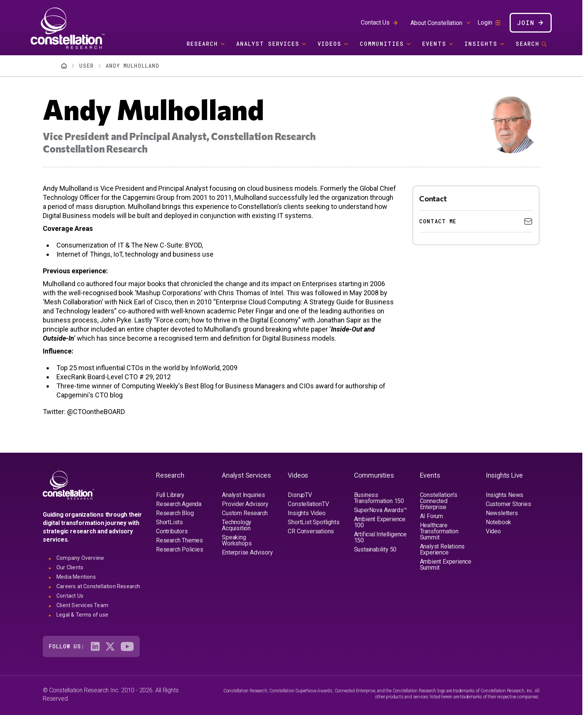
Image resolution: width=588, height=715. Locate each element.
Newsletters (502, 513)
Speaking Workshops (237, 540)
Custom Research (245, 513)
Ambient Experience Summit (446, 565)
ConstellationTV (308, 504)
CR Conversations (311, 531)
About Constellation (436, 23)
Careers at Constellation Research (98, 586)
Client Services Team (82, 605)
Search (528, 44)
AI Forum (431, 516)
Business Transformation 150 (379, 498)
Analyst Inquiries (243, 495)
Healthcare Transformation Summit (439, 531)
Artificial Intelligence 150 (380, 537)
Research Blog (175, 513)
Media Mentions (76, 577)
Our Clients (70, 567)
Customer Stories (508, 504)
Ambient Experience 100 (380, 522)
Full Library (170, 495)
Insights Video (306, 513)
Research (202, 44)
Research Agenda (179, 504)
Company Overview (80, 558)
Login (485, 23)
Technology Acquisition (237, 525)
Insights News (505, 495)
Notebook (498, 522)
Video (493, 531)
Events (434, 44)
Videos (330, 44)
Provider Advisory (245, 504)
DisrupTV (300, 495)
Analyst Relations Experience (442, 549)
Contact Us (375, 23)
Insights (481, 44)
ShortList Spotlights (313, 522)
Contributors (172, 531)
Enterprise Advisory (247, 552)
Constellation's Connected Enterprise (439, 501)
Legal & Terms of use (82, 615)
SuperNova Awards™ (381, 510)
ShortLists (169, 522)
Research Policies (180, 549)
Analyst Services (268, 44)
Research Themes (179, 540)
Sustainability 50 (375, 549)
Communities (382, 44)
